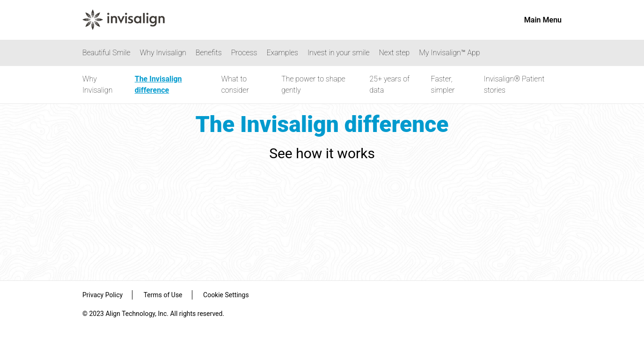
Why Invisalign (163, 53)
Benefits (209, 53)
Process (244, 53)
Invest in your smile (339, 53)
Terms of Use (163, 295)
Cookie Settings (226, 295)
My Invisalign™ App (449, 53)
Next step (395, 53)
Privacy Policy (102, 295)
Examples (282, 53)
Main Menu (543, 20)
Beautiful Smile (106, 53)
